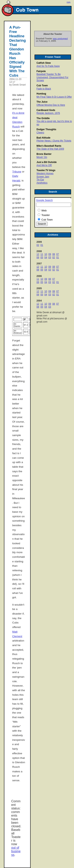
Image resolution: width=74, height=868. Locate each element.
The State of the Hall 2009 (50, 149)
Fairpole (41, 71)
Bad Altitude (43, 138)
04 (46, 257)
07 (58, 254)
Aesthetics (42, 183)
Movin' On (42, 157)
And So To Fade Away (48, 66)
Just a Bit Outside (47, 162)
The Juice (42, 102)
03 (50, 257)
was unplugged (60, 39)
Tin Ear (40, 180)
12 (38, 254)
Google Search (44, 200)
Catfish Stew (44, 63)
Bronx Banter (44, 154)
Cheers (40, 133)
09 (50, 254)
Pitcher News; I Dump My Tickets (54, 141)
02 (38, 245)
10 (46, 254)
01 (42, 245)
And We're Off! (44, 165)
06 (38, 257)
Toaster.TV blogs (46, 170)
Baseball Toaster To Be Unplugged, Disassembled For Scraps (52, 77)
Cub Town (42, 86)
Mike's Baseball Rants (49, 146)
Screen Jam (43, 177)
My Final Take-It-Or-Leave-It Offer (54, 97)
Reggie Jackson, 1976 (48, 113)
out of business (16, 851)
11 (42, 254)
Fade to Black (44, 89)
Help (69, 2)
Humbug (41, 94)
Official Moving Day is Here (51, 105)
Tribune (17, 172)
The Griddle (43, 118)
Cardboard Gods (46, 110)
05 (42, 257)
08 (54, 254)
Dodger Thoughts (46, 129)
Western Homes (45, 173)
